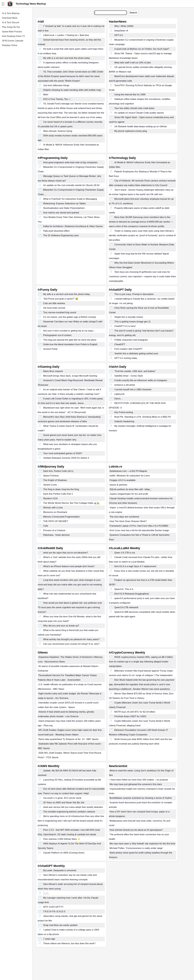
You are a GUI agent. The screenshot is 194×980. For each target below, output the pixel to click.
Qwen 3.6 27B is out (125, 553)
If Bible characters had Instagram (131, 340)
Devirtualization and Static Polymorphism (64, 208)
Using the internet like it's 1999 (130, 95)
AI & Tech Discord (11, 22)
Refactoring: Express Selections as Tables (65, 204)
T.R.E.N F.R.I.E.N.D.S (54, 911)
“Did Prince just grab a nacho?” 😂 (61, 299)
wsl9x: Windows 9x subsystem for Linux (130, 476)
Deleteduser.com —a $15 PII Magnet (128, 471)
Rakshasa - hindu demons (57, 535)
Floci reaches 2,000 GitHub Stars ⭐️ (62, 839)
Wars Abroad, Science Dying (58, 131)
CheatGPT (120, 344)
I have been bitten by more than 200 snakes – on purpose (139, 780)
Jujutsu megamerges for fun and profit (129, 494)
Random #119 (50, 498)
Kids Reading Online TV (13, 36)
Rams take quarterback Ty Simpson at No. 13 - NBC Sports (68, 739)
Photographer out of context (57, 335)
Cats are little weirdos (54, 303)
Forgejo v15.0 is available (123, 480)
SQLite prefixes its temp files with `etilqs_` (131, 489)
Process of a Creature (54, 530)
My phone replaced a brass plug (131, 131)
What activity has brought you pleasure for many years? (71, 639)
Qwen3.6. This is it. (124, 589)
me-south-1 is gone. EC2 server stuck (62, 798)
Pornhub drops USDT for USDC (130, 716)
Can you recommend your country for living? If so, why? (71, 644)
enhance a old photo (125, 385)
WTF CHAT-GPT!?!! (53, 907)
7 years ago (49, 939)
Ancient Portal (50, 349)
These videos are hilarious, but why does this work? (69, 943)
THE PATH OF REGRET (56, 521)
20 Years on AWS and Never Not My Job (64, 803)
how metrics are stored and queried (61, 213)
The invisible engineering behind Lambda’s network (69, 812)
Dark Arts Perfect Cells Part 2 (58, 494)
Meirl (46, 95)
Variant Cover (50, 485)
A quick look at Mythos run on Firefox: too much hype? (142, 49)
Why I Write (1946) (124, 26)
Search (133, 13)
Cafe (46, 526)
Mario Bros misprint (53, 371)
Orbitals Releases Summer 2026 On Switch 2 (66, 458)
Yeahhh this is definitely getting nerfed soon (136, 354)
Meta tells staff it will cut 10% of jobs (133, 63)
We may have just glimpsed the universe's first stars (136, 784)
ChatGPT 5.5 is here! (125, 326)
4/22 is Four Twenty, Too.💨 (57, 99)
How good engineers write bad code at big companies (70, 162)
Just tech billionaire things (56, 85)
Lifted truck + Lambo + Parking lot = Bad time (66, 35)
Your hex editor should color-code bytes (134, 108)
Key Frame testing (124, 412)
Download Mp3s (10, 18)
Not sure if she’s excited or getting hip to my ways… (69, 331)
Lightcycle (119, 394)
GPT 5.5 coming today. (126, 358)
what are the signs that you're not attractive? (66, 553)
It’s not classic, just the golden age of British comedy (70, 317)
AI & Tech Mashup (11, 13)
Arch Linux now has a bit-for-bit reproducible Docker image (139, 530)
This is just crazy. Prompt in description (134, 294)
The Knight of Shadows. (55, 480)
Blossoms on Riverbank (55, 512)
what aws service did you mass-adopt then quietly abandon (73, 807)
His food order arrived (54, 308)
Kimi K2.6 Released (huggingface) (132, 594)
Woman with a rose (53, 508)
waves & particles (118, 485)
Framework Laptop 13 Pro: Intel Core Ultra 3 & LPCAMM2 (139, 526)
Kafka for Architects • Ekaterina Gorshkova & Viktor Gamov (73, 226)
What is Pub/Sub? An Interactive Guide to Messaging (70, 199)
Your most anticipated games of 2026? (63, 453)
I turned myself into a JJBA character (133, 389)
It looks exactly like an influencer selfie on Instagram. (141, 380)
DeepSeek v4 (121, 31)
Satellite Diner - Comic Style (129, 376)
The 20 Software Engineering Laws (61, 235)
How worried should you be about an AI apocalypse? (136, 830)
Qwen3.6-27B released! (126, 607)
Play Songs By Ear (11, 27)
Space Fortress (51, 476)
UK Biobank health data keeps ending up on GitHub (140, 126)
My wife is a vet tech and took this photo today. (67, 58)
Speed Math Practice (12, 32)
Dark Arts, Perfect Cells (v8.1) (58, 471)
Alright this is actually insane (129, 317)
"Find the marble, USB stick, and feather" (135, 371)
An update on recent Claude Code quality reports (139, 113)
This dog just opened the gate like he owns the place (70, 340)
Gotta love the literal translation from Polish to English (70, 344)
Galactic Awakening (124, 421)
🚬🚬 (46, 893)
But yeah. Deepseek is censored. (60, 870)
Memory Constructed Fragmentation (61, 517)
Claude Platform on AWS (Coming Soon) (64, 853)
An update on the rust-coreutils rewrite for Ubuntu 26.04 (71, 185)
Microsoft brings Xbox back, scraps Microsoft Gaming (70, 376)
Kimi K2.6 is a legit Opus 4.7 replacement (135, 566)
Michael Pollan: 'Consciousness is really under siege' (136, 848)
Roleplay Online (10, 45)
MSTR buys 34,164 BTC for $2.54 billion (135, 712)
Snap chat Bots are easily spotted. (61, 925)
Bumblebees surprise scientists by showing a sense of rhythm (141, 798)
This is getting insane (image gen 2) (132, 322)
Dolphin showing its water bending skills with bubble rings (72, 90)
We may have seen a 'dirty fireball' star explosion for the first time (142, 844)
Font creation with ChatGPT (128, 349)
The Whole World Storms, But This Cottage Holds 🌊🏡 (71, 503)
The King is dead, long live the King (61, 489)
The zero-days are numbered (124, 517)
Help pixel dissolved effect (56, 231)
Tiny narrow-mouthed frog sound (60, 312)
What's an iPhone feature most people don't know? (69, 566)
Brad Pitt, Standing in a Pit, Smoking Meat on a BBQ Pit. (143, 417)
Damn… (119, 399)
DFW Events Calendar (13, 41)
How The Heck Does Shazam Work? (128, 521)
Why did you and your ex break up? (61, 626)
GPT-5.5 (119, 35)
